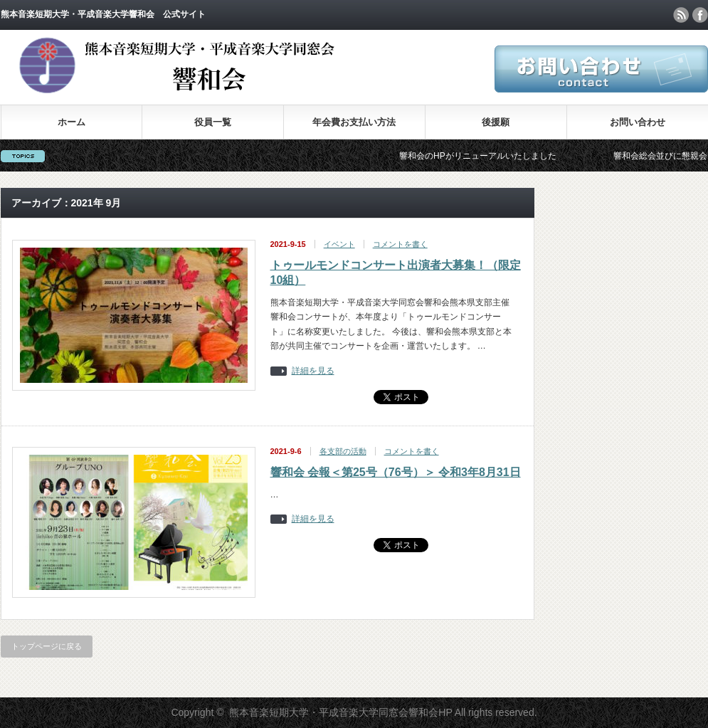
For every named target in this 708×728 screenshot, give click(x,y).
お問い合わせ (638, 122)
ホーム (72, 122)
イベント (339, 244)
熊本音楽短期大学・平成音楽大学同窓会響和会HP (340, 712)
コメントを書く (400, 244)
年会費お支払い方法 (354, 122)
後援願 (496, 122)
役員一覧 (213, 122)
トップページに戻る (47, 646)
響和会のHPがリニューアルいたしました (484, 156)
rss (681, 15)
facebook (700, 15)
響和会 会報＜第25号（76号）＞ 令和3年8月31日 (396, 472)
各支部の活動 (343, 451)
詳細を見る (313, 371)
